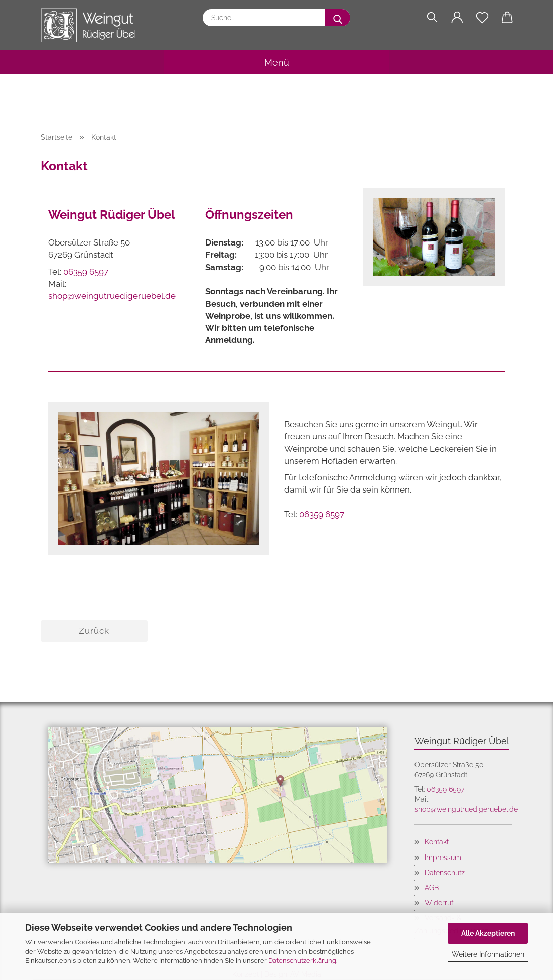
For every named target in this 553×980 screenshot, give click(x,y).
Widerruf (439, 903)
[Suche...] (338, 18)
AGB (432, 888)
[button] (457, 18)
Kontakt (437, 842)
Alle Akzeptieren (488, 933)
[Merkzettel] (482, 18)
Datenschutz (445, 873)
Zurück (94, 631)
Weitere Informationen (488, 954)
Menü (277, 63)
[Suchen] (432, 18)
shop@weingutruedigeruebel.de (112, 296)
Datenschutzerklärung (302, 961)
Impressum (443, 857)
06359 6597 (86, 272)
